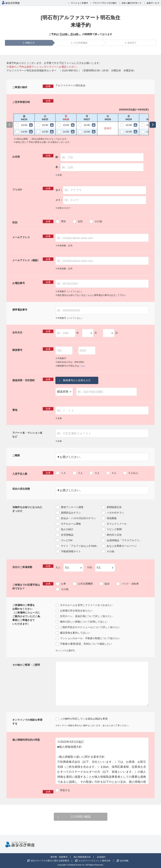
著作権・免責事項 (59, 857)
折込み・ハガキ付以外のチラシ (78, 518)
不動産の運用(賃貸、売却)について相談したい (86, 644)
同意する (65, 790)
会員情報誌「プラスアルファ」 (124, 540)
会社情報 (124, 861)
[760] (64, 351)
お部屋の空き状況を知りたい (76, 611)
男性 (63, 221)
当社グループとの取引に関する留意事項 (50, 861)
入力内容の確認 (81, 817)
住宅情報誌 (67, 535)
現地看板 (112, 518)
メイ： (101, 200)
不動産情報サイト (71, 551)
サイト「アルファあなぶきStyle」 (80, 546)
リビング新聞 (114, 529)
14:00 (24, 132)
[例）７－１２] (102, 410)
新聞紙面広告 (114, 507)
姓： (100, 157)
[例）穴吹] (102, 157)
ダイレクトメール (117, 524)
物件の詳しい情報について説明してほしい (84, 622)
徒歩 (107, 584)
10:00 (24, 125)
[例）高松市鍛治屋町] (106, 392)
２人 (80, 473)
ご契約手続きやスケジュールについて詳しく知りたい (90, 627)
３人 (97, 473)
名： (100, 167)
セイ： (101, 190)
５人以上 (133, 473)
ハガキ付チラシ (115, 513)
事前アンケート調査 (72, 507)
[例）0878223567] (102, 284)
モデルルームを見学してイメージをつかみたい (86, 605)
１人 (63, 473)
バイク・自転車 (130, 584)
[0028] (87, 351)
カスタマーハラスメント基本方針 (95, 861)
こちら (82, 366)
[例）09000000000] (102, 310)
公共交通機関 (85, 584)
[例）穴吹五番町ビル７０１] (102, 433)
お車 (63, 584)
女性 (80, 221)
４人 (114, 473)
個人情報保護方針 (82, 857)
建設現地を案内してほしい (75, 633)
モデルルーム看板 (71, 524)
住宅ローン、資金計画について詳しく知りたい (86, 616)
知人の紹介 (67, 529)
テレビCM (67, 540)
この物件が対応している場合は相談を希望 (84, 719)
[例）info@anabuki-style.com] (102, 238)
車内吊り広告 (114, 535)
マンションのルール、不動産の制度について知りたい (90, 638)
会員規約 (101, 857)
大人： (70, 568)
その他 (98, 221)
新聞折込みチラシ (71, 513)
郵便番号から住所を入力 (77, 380)
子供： (101, 568)
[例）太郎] (102, 167)
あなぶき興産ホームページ (122, 546)
